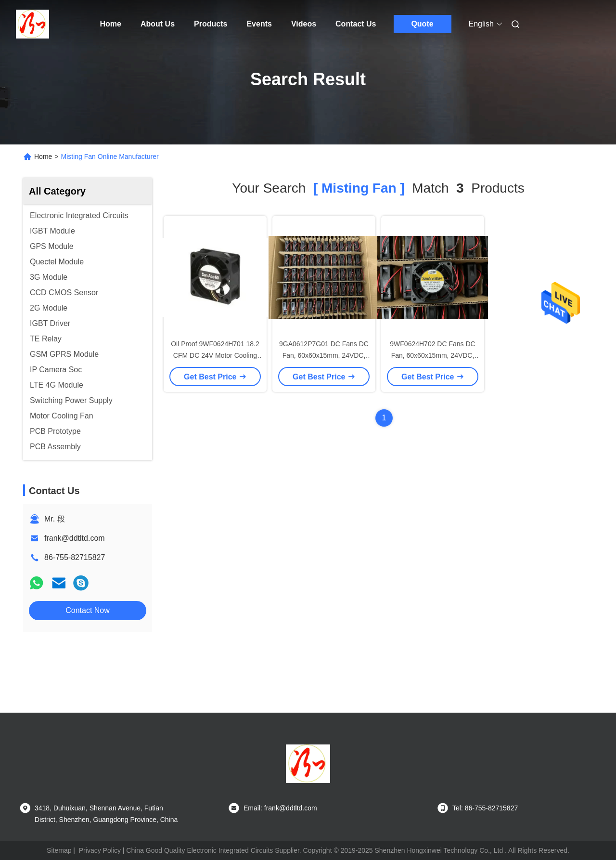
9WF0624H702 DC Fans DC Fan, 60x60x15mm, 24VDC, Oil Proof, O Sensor (432, 355)
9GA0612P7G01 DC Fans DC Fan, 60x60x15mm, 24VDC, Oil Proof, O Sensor (324, 355)
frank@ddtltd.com (75, 538)
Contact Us (356, 24)
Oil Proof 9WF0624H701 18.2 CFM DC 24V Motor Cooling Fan (215, 355)
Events (259, 24)
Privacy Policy (100, 850)
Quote (422, 24)
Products (211, 24)
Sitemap (59, 850)
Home (111, 24)
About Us (158, 24)
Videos (304, 24)
